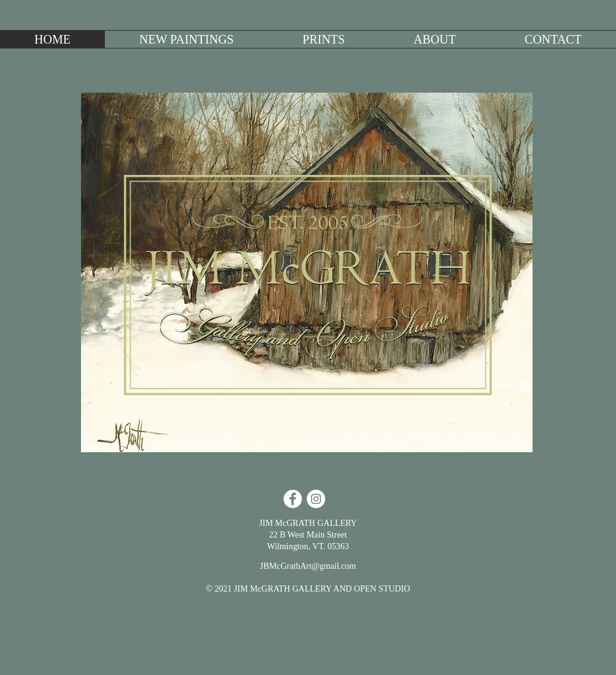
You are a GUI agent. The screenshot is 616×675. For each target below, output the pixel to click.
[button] (187, 39)
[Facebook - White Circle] (293, 499)
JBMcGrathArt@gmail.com (308, 566)
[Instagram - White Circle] (316, 499)
